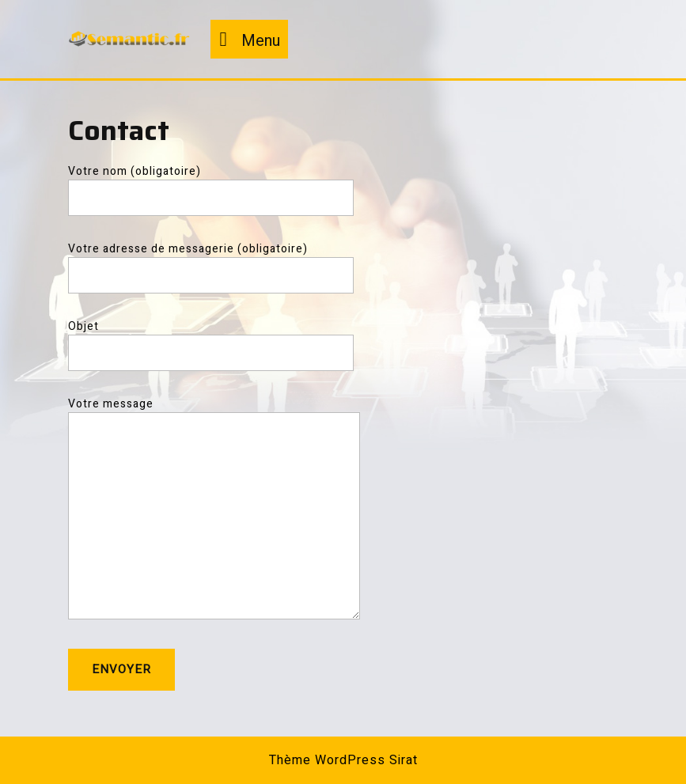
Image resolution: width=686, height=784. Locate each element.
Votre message (214, 516)
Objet (211, 340)
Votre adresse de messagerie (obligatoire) (211, 262)
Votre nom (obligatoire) (211, 185)
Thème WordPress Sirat (343, 760)
